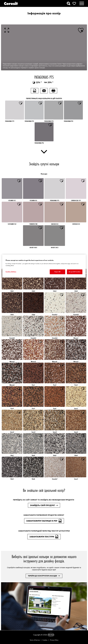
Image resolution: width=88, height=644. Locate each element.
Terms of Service (35, 640)
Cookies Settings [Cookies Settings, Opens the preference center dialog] (11, 272)
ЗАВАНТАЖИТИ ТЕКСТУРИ (44, 537)
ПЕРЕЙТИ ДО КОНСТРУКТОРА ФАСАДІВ (44, 576)
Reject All (58, 272)
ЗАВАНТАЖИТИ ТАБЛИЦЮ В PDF (44, 521)
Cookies (45, 640)
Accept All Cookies (75, 272)
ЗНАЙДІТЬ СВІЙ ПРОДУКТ (44, 505)
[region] (44, 266)
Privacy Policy (54, 640)
